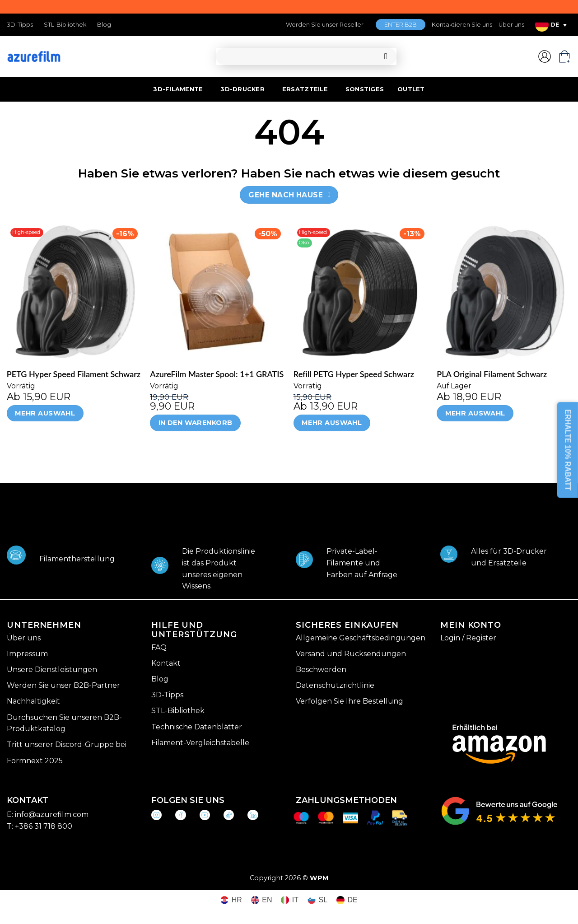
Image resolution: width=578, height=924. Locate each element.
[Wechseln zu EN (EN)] (262, 900)
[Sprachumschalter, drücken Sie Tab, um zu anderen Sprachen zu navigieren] (551, 25)
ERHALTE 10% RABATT (568, 450)
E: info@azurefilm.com (48, 814)
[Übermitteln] (386, 57)
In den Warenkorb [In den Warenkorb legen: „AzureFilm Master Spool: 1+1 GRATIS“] (196, 423)
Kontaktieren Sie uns (462, 25)
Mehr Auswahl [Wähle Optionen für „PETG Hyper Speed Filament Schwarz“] (45, 413)
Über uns (511, 25)
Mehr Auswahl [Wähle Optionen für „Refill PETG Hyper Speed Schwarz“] (332, 423)
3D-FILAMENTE (178, 89)
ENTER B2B (401, 25)
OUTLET (411, 89)
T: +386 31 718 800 (40, 826)
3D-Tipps (20, 25)
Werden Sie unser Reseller (325, 25)
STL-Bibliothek (65, 25)
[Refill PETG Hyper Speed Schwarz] (361, 292)
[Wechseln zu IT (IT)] (290, 900)
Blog (104, 25)
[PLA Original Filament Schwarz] (504, 292)
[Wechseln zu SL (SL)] (317, 900)
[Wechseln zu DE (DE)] (347, 900)
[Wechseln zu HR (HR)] (231, 900)
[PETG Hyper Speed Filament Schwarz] (74, 292)
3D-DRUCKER (242, 89)
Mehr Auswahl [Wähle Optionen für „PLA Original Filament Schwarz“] (475, 413)
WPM (319, 878)
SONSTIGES (365, 89)
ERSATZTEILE (305, 89)
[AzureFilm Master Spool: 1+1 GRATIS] (217, 292)
